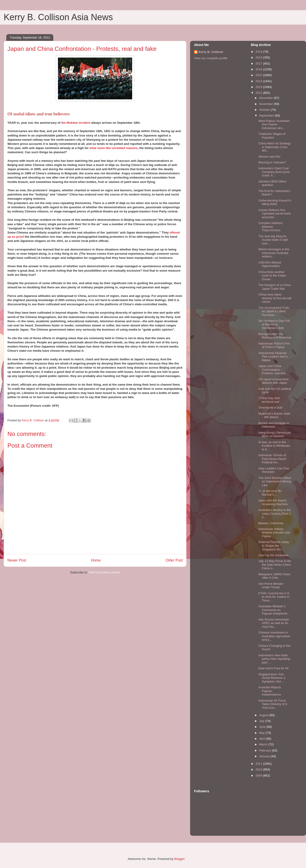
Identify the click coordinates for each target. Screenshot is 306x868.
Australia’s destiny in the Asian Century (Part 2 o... (274, 514)
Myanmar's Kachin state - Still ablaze (274, 415)
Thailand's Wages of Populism (272, 136)
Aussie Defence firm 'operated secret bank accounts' (274, 214)
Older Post (174, 560)
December (267, 98)
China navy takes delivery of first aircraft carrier (275, 298)
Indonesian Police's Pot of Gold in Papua (274, 345)
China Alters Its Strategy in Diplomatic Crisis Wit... (274, 147)
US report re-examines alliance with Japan (273, 381)
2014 (259, 81)
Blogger (179, 859)
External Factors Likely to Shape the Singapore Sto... (274, 546)
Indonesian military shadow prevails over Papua (274, 533)
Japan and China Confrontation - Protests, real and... (273, 370)
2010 (259, 769)
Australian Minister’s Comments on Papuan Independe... (274, 610)
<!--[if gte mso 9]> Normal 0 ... (270, 493)
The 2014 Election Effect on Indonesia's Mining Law (275, 481)
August (264, 715)
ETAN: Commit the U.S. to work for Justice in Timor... (274, 597)
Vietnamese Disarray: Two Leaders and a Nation (273, 357)
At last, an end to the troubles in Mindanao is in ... (274, 446)
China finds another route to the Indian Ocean (272, 276)
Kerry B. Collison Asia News (58, 17)
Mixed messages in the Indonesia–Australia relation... (274, 253)
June (263, 727)
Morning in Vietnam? (272, 162)
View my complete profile (211, 58)
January (265, 756)
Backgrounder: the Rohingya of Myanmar (275, 336)
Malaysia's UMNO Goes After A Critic (274, 576)
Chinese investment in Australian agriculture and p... (274, 636)
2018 (259, 57)
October (265, 110)
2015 (259, 75)
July (262, 721)
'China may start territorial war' (269, 400)
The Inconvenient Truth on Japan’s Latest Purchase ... (274, 311)
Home (96, 560)
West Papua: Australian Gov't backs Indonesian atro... (274, 124)
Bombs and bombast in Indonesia (274, 425)
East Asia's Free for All (273, 668)
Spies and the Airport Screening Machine (273, 502)
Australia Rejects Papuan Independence (270, 691)
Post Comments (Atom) (104, 572)
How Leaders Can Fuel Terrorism (274, 470)
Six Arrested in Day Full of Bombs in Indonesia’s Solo (274, 324)
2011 (259, 764)
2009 (259, 775)
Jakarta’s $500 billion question (272, 183)
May (262, 733)
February (266, 750)
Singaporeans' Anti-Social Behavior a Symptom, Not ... (272, 678)
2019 (259, 52)
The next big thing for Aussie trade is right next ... (273, 240)
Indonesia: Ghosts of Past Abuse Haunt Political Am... (272, 459)
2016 (259, 69)
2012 (259, 93)
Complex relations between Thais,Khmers (270, 227)
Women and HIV (269, 157)
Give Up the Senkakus (273, 555)
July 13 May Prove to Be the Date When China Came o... (275, 565)
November (267, 104)
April (263, 739)
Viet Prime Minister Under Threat (271, 586)
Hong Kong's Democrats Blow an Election (275, 434)
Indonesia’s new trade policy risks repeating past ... (274, 659)
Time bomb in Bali (270, 408)
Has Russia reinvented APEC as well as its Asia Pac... (273, 623)
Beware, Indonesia (271, 523)
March (264, 744)
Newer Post (17, 560)
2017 (259, 63)
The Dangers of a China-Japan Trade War (275, 287)
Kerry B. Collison (211, 52)
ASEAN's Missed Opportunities (270, 264)
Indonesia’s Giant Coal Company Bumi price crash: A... (274, 172)
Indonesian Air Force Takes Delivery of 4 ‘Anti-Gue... (273, 704)
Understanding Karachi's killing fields (275, 202)
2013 (259, 87)
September (267, 115)
